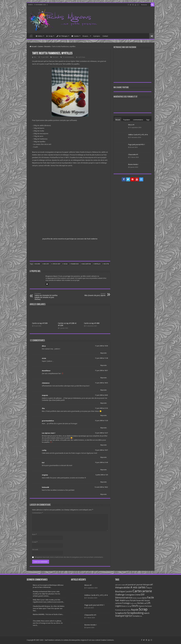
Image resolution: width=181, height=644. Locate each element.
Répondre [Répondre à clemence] (104, 390)
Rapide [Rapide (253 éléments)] (135, 610)
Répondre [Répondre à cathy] (104, 457)
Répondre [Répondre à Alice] (104, 353)
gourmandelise (48, 421)
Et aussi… (86, 36)
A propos (97, 36)
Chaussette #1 (133, 155)
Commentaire (37, 513)
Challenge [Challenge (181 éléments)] (120, 595)
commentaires (138, 120)
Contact (105, 36)
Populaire (127, 120)
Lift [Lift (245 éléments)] (149, 603)
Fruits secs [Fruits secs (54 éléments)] (133, 603)
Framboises (75, 264)
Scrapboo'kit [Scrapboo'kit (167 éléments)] (121, 613)
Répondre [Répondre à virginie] (104, 482)
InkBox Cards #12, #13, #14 (138, 135)
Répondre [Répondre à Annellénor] (104, 378)
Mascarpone (87, 264)
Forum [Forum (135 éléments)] (133, 600)
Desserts (47, 46)
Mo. (35, 57)
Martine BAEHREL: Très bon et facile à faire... (48, 614)
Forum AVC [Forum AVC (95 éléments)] (140, 601)
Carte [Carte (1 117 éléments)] (137, 591)
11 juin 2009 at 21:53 (101, 408)
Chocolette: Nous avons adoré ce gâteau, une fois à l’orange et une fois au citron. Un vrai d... (48, 623)
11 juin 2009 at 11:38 (101, 358)
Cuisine (75, 36)
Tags (148, 120)
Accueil (31, 36)
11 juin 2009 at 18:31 (101, 371)
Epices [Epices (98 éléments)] (144, 598)
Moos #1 (131, 125)
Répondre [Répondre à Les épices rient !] (104, 445)
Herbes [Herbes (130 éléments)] (140, 603)
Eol (43, 463)
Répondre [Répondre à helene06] (104, 494)
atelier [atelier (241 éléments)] (127, 588)
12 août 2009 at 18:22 (101, 487)
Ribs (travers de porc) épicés (93, 295)
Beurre (38, 264)
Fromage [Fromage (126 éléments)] (126, 603)
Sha (43, 408)
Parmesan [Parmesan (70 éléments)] (148, 606)
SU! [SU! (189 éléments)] (130, 616)
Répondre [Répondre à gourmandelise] (104, 428)
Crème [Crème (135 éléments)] (138, 595)
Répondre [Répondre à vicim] (104, 365)
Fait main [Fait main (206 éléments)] (120, 600)
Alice (44, 346)
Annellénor (46, 371)
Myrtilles (97, 264)
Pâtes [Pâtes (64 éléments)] (129, 610)
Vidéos (39, 36)
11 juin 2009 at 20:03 (101, 395)
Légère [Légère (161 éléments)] (118, 606)
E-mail (35, 542)
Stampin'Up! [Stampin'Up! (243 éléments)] (122, 616)
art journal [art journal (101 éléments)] (129, 585)
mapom (45, 395)
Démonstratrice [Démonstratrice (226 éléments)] (124, 598)
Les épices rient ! (49, 433)
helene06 (45, 487)
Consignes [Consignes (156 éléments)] (130, 595)
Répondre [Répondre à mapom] (104, 403)
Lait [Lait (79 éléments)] (145, 603)
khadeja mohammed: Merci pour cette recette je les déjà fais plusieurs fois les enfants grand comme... (46, 594)
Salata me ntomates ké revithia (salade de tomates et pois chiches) (47, 297)
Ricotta (106, 264)
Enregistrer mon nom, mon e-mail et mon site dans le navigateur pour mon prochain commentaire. (69, 557)
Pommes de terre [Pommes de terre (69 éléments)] (121, 610)
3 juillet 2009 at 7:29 (102, 475)
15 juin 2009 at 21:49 (101, 462)
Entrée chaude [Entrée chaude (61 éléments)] (137, 598)
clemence (46, 383)
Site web (35, 550)
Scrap (50, 36)
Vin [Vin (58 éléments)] (141, 616)
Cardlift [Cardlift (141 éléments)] (129, 592)
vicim (44, 358)
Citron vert (56, 264)
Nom (34, 534)
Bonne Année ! (133, 164)
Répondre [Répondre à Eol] (104, 470)
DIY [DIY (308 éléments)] (143, 595)
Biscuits (46, 264)
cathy (44, 450)
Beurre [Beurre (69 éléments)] (150, 588)
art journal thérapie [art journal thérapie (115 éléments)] (142, 585)
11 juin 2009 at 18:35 (101, 383)
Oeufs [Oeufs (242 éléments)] (135, 606)
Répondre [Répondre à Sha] (104, 415)
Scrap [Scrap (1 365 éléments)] (143, 609)
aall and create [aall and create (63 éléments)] (120, 585)
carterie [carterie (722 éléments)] (147, 591)
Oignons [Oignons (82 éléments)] (141, 606)
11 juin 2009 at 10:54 (101, 346)
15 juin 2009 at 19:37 (101, 450)
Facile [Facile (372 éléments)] (150, 598)
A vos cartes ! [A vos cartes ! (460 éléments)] (139, 587)
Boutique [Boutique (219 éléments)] (120, 591)
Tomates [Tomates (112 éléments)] (136, 616)
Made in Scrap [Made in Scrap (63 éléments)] (127, 606)
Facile (66, 264)
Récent (118, 120)
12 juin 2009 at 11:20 (101, 421)
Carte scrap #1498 (92, 323)
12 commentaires (68, 57)
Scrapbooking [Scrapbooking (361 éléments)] (135, 613)
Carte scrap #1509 (40, 323)
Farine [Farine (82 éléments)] (127, 601)
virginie (45, 475)
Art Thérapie (62, 36)
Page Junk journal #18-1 (137, 145)
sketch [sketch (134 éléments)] (147, 613)
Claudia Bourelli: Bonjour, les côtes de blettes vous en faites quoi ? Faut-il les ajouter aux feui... (49, 608)
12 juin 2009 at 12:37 (101, 433)
